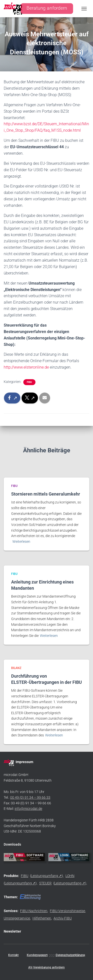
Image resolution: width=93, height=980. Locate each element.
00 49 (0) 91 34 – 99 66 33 (30, 797)
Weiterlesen (21, 542)
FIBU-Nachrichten (34, 911)
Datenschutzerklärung (70, 955)
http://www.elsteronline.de (26, 367)
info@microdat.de (28, 809)
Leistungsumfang (45, 876)
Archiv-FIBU (63, 918)
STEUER (45, 883)
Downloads (12, 844)
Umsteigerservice (17, 918)
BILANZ (16, 668)
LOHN (70, 876)
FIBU (29, 382)
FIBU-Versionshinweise (67, 911)
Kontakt (13, 955)
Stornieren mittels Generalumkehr (46, 494)
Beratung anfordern (47, 8)
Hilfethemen (42, 918)
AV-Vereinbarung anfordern (46, 967)
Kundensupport (37, 955)
